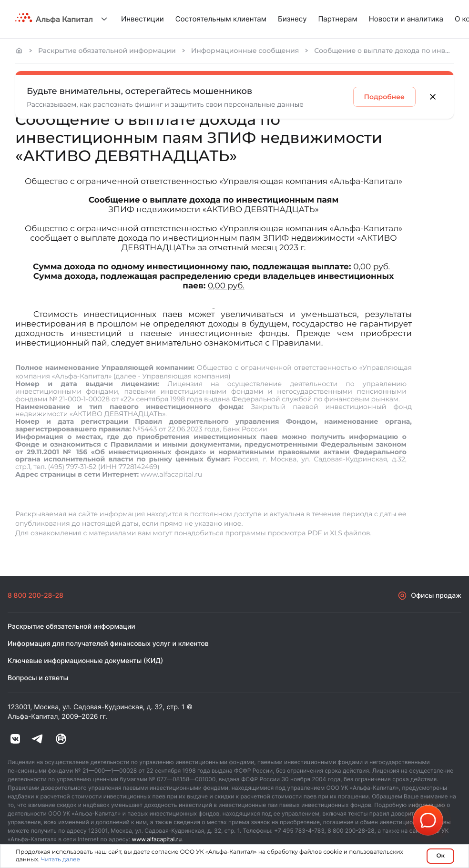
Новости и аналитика (406, 19)
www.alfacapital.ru (157, 839)
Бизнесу (292, 19)
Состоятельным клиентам (221, 19)
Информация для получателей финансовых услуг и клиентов (108, 644)
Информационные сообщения (245, 51)
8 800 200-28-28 (36, 596)
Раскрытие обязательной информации (107, 51)
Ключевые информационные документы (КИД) (85, 661)
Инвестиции (143, 19)
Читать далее (60, 860)
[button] (428, 820)
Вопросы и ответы (38, 678)
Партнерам (338, 19)
